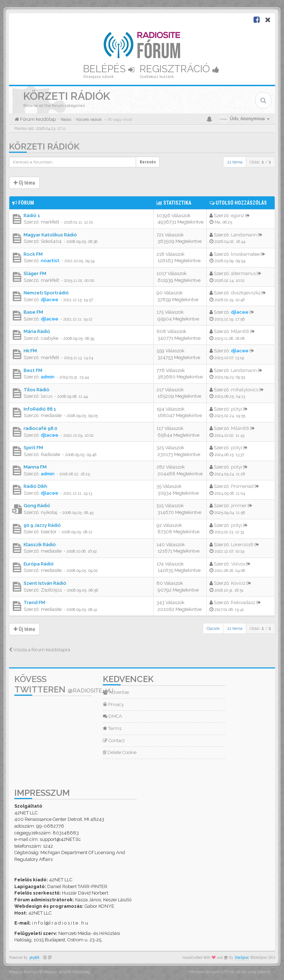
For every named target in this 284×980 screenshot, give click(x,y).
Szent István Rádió (45, 583)
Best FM (33, 370)
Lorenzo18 (242, 545)
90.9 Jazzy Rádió (42, 525)
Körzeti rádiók (44, 146)
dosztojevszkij (246, 293)
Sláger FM (35, 273)
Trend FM (34, 602)
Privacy (113, 704)
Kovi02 (238, 583)
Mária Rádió (37, 331)
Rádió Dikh (35, 486)
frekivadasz (243, 602)
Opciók (213, 628)
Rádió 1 (32, 215)
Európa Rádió (39, 564)
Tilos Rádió (37, 390)
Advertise (116, 692)
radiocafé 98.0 (40, 428)
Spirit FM (33, 448)
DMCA (112, 716)
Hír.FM (30, 351)
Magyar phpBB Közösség (67, 972)
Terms (112, 728)
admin (48, 377)
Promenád (242, 486)
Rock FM (33, 254)
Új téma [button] (24, 183)
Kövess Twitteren (64, 684)
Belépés (109, 69)
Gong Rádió (37, 506)
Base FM (33, 312)
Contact (114, 741)
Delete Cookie (120, 752)
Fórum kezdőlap (37, 119)
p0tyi (237, 409)
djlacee (50, 300)
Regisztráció (179, 69)
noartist (50, 261)
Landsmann (244, 235)
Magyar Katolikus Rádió (50, 235)
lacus (47, 396)
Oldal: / (260, 162)
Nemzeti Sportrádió (46, 293)
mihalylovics (245, 390)
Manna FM (35, 467)
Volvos (238, 564)
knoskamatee (245, 254)
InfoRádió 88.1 (40, 409)
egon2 (238, 215)
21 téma (235, 162)
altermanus (243, 273)
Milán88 (240, 331)
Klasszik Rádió (40, 545)
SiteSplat (242, 958)
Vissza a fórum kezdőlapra (40, 650)
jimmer (239, 506)
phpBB (34, 958)
